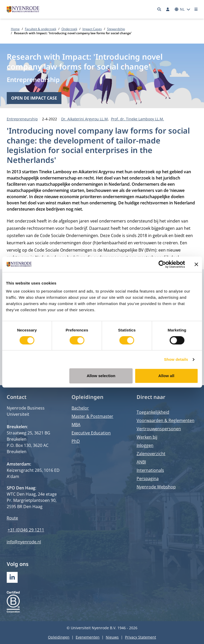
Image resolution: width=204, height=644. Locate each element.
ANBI (141, 462)
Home (15, 29)
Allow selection (101, 376)
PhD (76, 441)
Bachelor (80, 408)
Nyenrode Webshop (156, 487)
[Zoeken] (159, 9)
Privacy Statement (140, 637)
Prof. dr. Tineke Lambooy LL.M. (138, 119)
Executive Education (91, 433)
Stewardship (116, 29)
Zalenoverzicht (151, 454)
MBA (76, 425)
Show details (176, 359)
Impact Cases (92, 29)
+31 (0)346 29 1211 (26, 530)
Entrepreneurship (33, 79)
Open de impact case (34, 98)
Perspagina (148, 479)
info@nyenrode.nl (24, 542)
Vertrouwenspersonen (159, 429)
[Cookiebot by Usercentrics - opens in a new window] (162, 264)
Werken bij (147, 437)
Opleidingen (59, 637)
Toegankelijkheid (153, 412)
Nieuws (112, 637)
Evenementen (88, 637)
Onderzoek (69, 29)
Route (12, 518)
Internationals (150, 470)
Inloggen (145, 445)
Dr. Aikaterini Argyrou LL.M (85, 119)
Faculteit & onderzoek (41, 29)
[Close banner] (196, 264)
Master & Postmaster (92, 416)
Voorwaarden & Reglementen (166, 420)
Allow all (166, 376)
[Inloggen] (168, 9)
